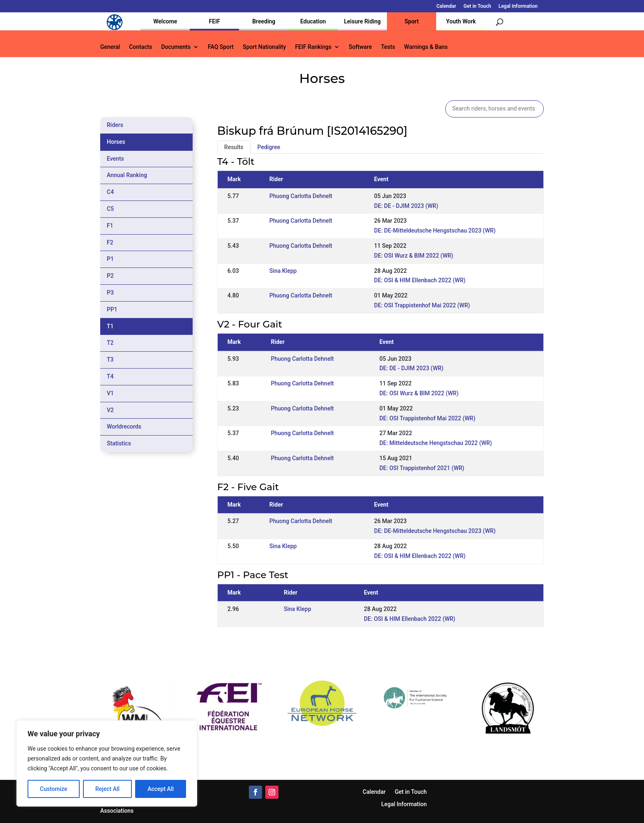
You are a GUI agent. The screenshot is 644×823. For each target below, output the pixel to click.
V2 (110, 410)
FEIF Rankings (313, 47)
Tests (388, 47)
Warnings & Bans (426, 47)
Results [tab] (234, 147)
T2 (110, 343)
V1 (110, 393)
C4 (110, 192)
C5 (110, 209)
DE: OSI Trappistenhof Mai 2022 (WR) (422, 305)
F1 (110, 226)
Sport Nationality (264, 47)
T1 (110, 326)
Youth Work (461, 21)
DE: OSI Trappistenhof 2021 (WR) (422, 468)
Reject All (107, 789)
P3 (110, 293)
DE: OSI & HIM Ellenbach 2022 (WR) (420, 280)
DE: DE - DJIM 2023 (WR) (406, 206)
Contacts (140, 47)
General (110, 47)
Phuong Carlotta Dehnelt (301, 196)
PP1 (112, 309)
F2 (110, 242)
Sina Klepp (283, 271)
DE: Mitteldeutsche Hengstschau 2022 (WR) (436, 443)
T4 (110, 376)
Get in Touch (477, 6)
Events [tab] (115, 159)
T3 (110, 360)
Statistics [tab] (119, 443)
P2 (110, 276)
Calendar (446, 6)
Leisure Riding (362, 21)
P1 (110, 259)
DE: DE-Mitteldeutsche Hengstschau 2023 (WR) (435, 231)
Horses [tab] (116, 142)
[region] (107, 763)
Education (313, 21)
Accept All (161, 789)
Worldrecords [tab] (124, 426)
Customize (54, 789)
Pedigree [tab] (269, 147)
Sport (412, 21)
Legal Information (518, 6)
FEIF (215, 21)
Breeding (264, 21)
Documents (176, 47)
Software (360, 47)
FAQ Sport (221, 47)
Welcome (165, 21)
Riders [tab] (115, 125)
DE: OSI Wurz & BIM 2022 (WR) (414, 256)
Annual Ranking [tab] (127, 175)
